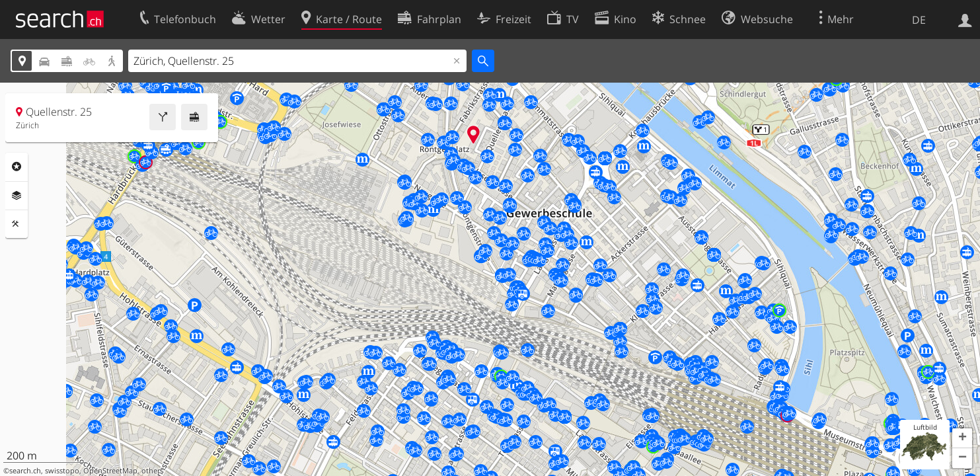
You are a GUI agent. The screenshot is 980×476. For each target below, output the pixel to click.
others (152, 471)
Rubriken (17, 167)
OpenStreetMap (110, 471)
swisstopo (62, 471)
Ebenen (17, 196)
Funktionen (17, 224)
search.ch (25, 471)
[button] (962, 438)
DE (919, 20)
